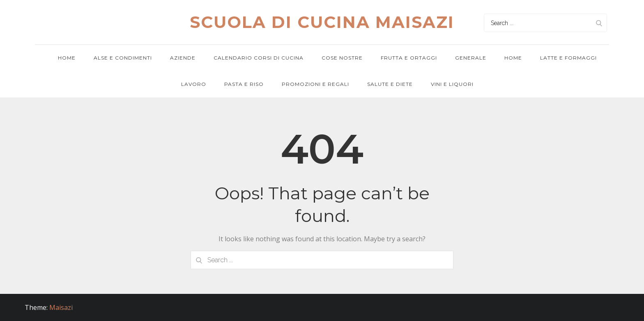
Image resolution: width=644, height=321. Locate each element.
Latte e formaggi (568, 58)
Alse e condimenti (123, 58)
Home (67, 58)
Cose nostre (342, 58)
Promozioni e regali (315, 84)
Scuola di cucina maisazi (322, 22)
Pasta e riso (244, 84)
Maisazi (61, 307)
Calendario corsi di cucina (259, 58)
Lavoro (194, 84)
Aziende (183, 58)
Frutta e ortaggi (409, 58)
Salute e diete (390, 84)
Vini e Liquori (452, 84)
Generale (471, 58)
